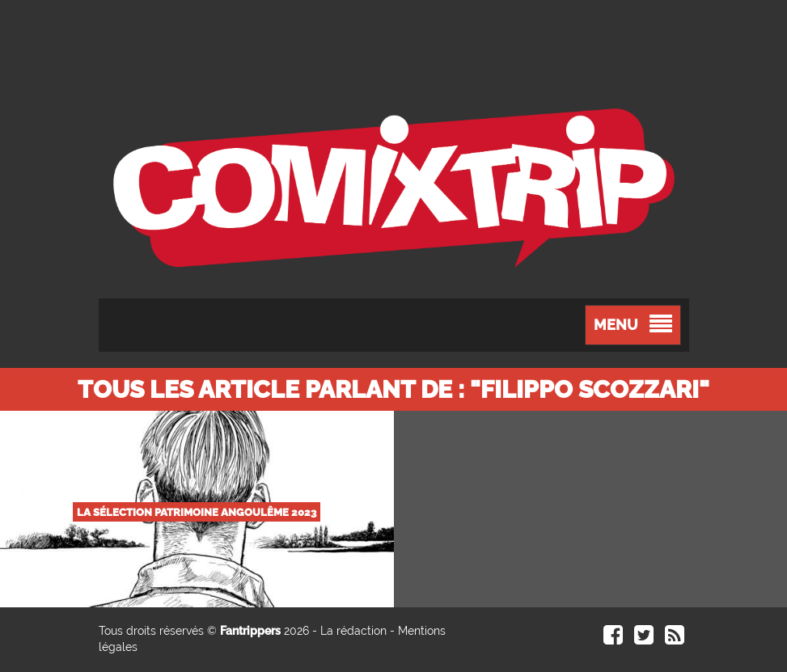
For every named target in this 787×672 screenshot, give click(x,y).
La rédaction (353, 631)
